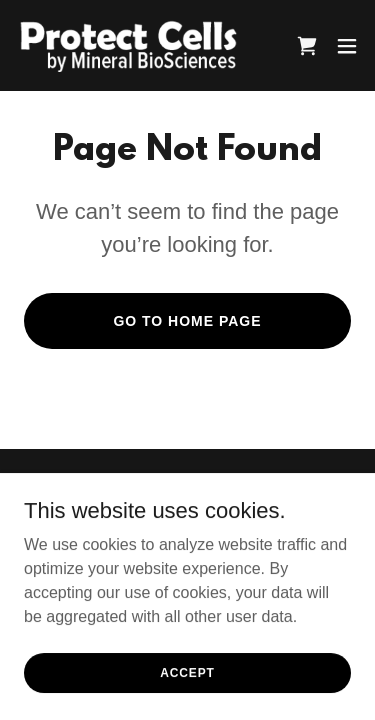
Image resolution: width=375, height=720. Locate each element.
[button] (347, 46)
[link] (128, 45)
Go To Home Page (187, 321)
